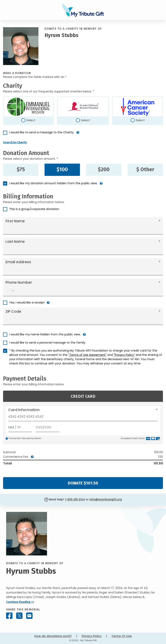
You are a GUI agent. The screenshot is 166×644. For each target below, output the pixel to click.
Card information (24, 410)
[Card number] (83, 418)
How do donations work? (53, 636)
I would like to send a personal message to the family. (48, 343)
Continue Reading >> (20, 602)
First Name (15, 221)
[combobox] (10, 291)
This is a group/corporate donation (34, 209)
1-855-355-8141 (75, 500)
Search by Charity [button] (15, 142)
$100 (62, 170)
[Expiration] (20, 427)
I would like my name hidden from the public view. (45, 334)
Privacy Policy (92, 636)
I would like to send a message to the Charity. (42, 132)
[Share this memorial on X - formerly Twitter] (19, 616)
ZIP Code (13, 311)
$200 (104, 170)
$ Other (145, 170)
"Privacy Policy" (124, 355)
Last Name (15, 242)
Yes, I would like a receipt (27, 302)
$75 (21, 170)
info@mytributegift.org (106, 500)
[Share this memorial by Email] (29, 616)
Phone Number (19, 282)
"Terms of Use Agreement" (87, 355)
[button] (78, 134)
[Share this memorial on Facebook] (9, 616)
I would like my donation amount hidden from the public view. (53, 183)
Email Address (18, 262)
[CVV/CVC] (48, 427)
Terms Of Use (122, 636)
